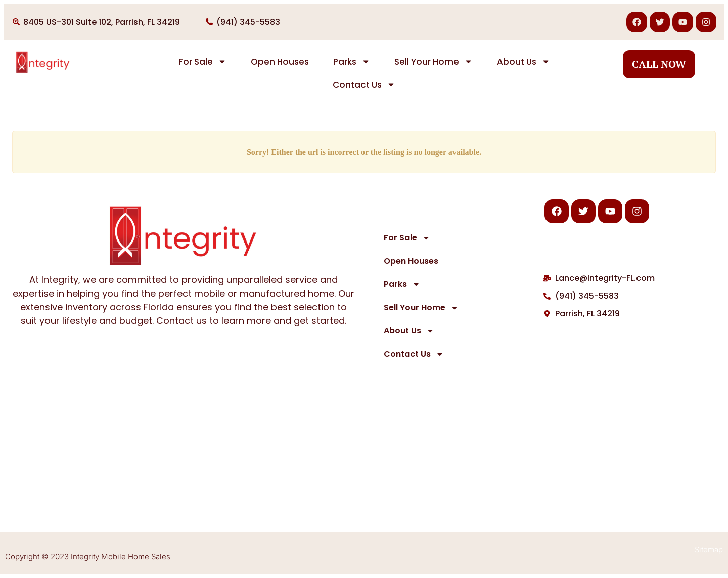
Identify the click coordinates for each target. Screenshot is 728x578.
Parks (352, 61)
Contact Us (364, 85)
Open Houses (280, 62)
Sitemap (709, 549)
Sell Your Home (434, 61)
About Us (524, 61)
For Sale (202, 61)
